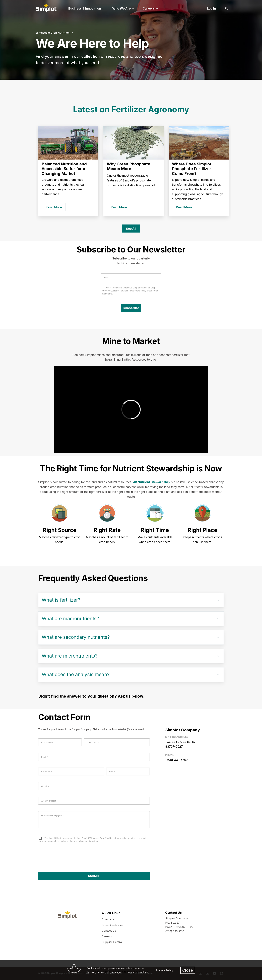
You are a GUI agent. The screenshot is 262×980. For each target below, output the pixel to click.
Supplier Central (112, 942)
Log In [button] (211, 8)
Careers (107, 936)
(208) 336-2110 (175, 931)
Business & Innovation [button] (85, 8)
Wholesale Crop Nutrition (53, 33)
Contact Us (109, 931)
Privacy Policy (165, 970)
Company (108, 919)
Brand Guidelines (112, 925)
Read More (54, 207)
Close (188, 970)
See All (131, 229)
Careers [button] (149, 8)
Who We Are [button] (122, 8)
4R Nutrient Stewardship (151, 482)
